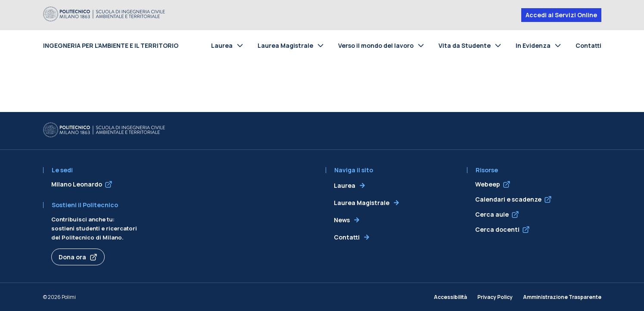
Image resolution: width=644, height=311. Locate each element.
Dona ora (72, 257)
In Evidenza (533, 45)
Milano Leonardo (77, 184)
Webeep (488, 184)
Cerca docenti (497, 229)
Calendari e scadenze (508, 199)
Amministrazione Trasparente (562, 297)
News (342, 220)
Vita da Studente (465, 45)
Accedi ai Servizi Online (561, 15)
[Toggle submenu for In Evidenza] (560, 45)
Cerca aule (492, 214)
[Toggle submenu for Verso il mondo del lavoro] (423, 45)
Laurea (222, 45)
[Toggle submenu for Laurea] (242, 45)
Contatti (588, 45)
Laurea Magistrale (285, 45)
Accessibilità (450, 297)
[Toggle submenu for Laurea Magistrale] (322, 45)
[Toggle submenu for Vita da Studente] (500, 45)
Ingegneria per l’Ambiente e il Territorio (111, 45)
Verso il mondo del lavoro (376, 45)
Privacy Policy (495, 297)
